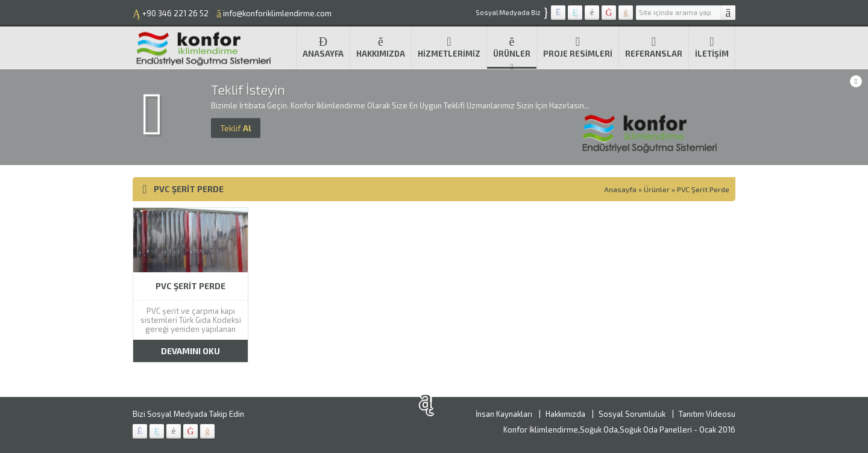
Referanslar (654, 47)
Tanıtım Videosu (707, 414)
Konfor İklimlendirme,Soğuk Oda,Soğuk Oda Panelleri (598, 430)
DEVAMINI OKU (190, 351)
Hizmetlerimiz (449, 47)
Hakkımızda (381, 47)
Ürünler (512, 47)
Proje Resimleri (578, 47)
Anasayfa (323, 47)
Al (236, 128)
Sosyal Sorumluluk (632, 414)
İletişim (712, 47)
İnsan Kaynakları (504, 414)
